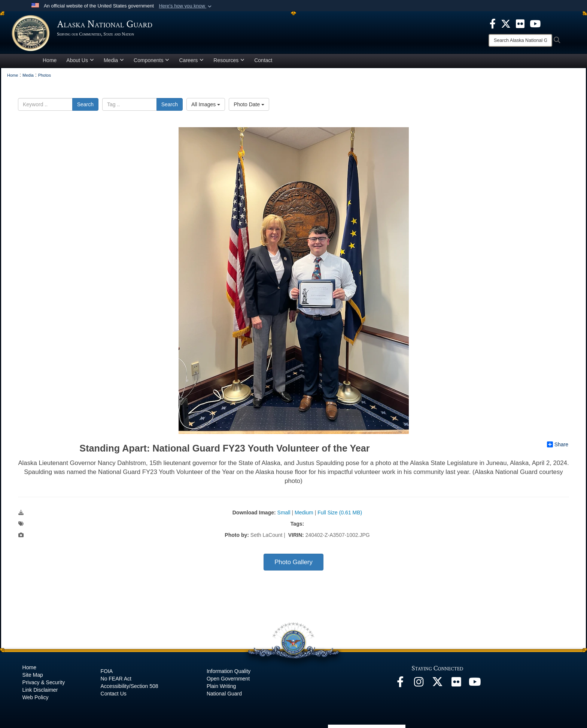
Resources (229, 61)
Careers (191, 61)
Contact (263, 61)
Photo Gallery (293, 564)
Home (50, 61)
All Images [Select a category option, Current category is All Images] (206, 105)
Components (151, 61)
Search (85, 105)
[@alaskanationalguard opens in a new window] (419, 685)
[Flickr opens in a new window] (456, 685)
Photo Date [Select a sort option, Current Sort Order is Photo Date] (249, 105)
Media (114, 61)
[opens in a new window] (493, 23)
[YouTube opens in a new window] (475, 685)
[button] (186, 6)
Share (558, 446)
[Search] (520, 40)
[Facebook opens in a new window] (400, 685)
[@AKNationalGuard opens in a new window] (438, 685)
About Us (80, 61)
